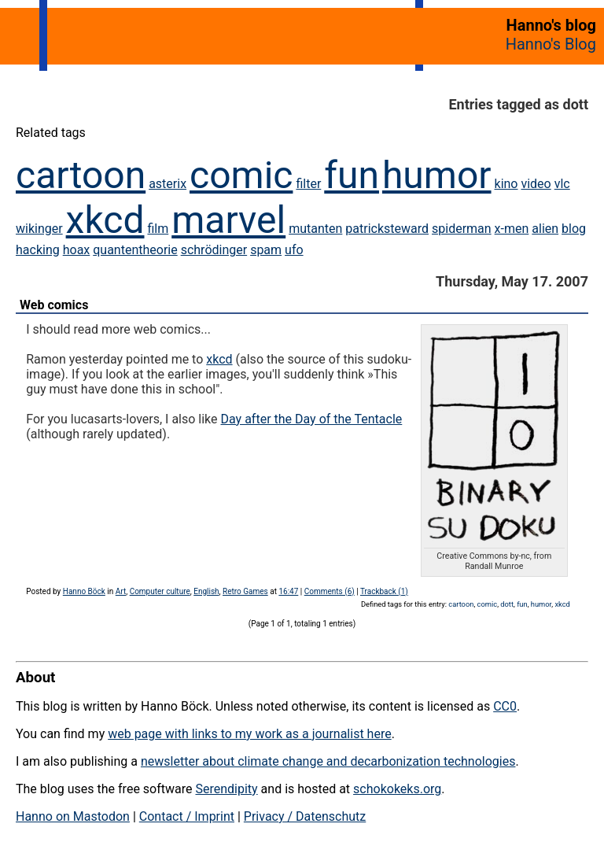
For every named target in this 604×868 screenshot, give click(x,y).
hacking (38, 250)
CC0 (505, 706)
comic (241, 175)
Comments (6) (330, 591)
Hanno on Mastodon (73, 816)
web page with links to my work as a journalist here (250, 734)
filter (308, 184)
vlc (562, 184)
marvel (228, 220)
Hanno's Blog (551, 44)
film (158, 229)
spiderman (462, 229)
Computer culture (160, 591)
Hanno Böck (84, 591)
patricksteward (387, 229)
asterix (168, 184)
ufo (294, 250)
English (206, 591)
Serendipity (226, 789)
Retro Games (245, 591)
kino (506, 184)
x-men (512, 229)
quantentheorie (135, 250)
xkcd (105, 220)
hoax (77, 250)
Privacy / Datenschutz (305, 816)
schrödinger (214, 250)
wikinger (39, 229)
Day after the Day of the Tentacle (312, 419)
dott (507, 604)
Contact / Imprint (187, 816)
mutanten (315, 229)
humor (437, 175)
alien (545, 229)
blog (574, 229)
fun (352, 175)
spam (266, 250)
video (536, 184)
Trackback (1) (384, 591)
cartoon (81, 175)
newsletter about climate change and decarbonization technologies (328, 761)
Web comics (54, 305)
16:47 (288, 591)
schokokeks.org (397, 789)
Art (121, 591)
